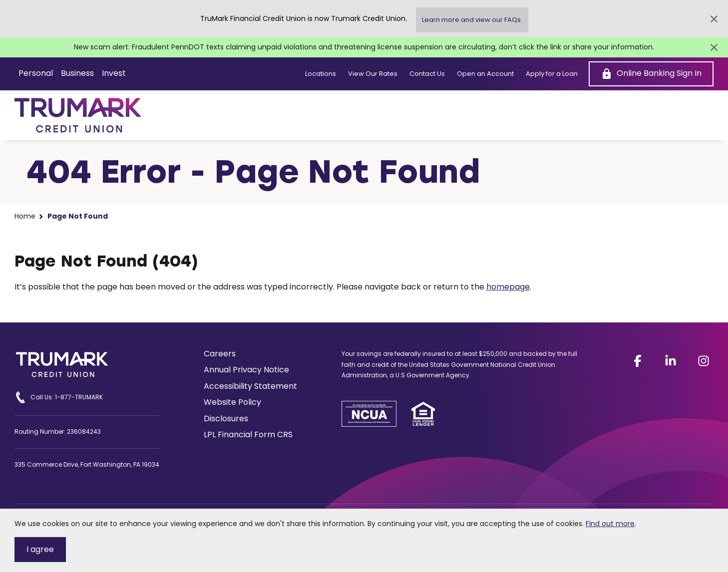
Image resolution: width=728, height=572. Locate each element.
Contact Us (427, 74)
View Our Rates (373, 74)
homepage (508, 287)
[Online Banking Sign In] (651, 74)
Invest (114, 73)
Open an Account (485, 74)
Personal (36, 73)
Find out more (610, 524)
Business (77, 73)
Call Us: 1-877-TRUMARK (59, 397)
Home (25, 216)
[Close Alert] (714, 19)
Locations (321, 74)
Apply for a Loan (552, 74)
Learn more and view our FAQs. (472, 20)
